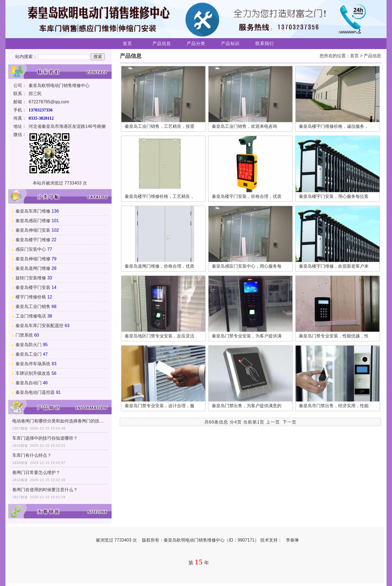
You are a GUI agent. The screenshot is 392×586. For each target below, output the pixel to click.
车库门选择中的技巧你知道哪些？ (45, 438)
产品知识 (230, 43)
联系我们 (265, 43)
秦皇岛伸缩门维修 (33, 259)
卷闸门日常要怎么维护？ (36, 472)
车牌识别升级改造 (33, 373)
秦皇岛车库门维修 (33, 211)
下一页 (290, 422)
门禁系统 (24, 335)
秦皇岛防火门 (29, 345)
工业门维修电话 (31, 316)
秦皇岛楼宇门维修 (33, 240)
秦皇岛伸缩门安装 (33, 230)
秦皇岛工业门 (29, 354)
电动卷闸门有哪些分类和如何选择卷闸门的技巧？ (60, 421)
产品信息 (162, 43)
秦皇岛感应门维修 (33, 221)
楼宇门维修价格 (31, 297)
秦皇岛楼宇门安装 (33, 287)
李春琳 (292, 540)
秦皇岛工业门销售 (33, 306)
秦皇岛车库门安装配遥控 (39, 326)
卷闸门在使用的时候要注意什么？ (45, 490)
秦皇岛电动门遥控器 (35, 392)
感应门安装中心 (31, 249)
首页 (127, 43)
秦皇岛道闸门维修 (33, 268)
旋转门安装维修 (31, 278)
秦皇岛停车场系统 (33, 364)
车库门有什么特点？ (32, 455)
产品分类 (196, 43)
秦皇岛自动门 (29, 383)
